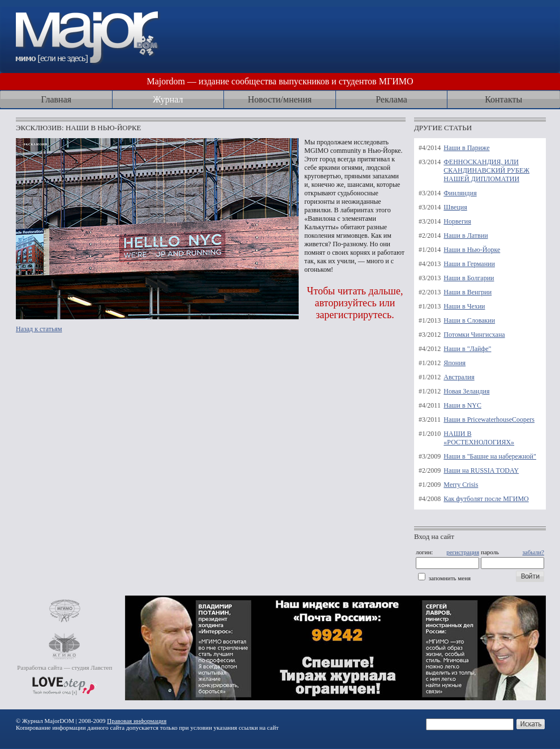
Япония (455, 363)
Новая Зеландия (466, 391)
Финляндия (460, 193)
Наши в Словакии (469, 320)
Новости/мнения (280, 99)
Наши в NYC (462, 405)
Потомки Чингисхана (474, 335)
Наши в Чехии (464, 306)
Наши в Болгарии (469, 278)
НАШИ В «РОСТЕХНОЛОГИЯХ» (479, 438)
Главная (56, 99)
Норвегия (457, 221)
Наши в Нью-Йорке (472, 250)
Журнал (168, 99)
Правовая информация (137, 721)
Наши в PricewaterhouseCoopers (489, 420)
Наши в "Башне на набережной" (490, 456)
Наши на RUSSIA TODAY (481, 470)
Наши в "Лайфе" (467, 349)
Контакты (503, 99)
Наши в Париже (466, 148)
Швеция (455, 207)
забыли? (533, 552)
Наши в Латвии (466, 236)
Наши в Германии (469, 264)
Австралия (459, 377)
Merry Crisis (461, 485)
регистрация (463, 552)
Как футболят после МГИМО (486, 499)
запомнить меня (450, 578)
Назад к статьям (39, 329)
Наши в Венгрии (468, 292)
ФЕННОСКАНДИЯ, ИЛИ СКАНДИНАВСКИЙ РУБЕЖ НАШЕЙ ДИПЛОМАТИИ (486, 170)
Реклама (391, 99)
